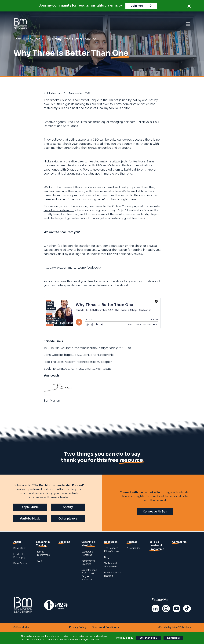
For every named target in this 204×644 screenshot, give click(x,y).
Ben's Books (20, 563)
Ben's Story (19, 548)
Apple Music (30, 507)
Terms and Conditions (105, 627)
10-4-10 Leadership (157, 545)
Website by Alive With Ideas (174, 627)
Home (18, 39)
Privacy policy (125, 638)
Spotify (68, 507)
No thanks (173, 638)
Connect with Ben (155, 511)
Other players (68, 518)
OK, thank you (149, 638)
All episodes (134, 548)
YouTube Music (30, 518)
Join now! (138, 6)
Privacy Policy (78, 627)
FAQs (39, 561)
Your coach (51, 375)
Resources (33, 39)
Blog (48, 39)
